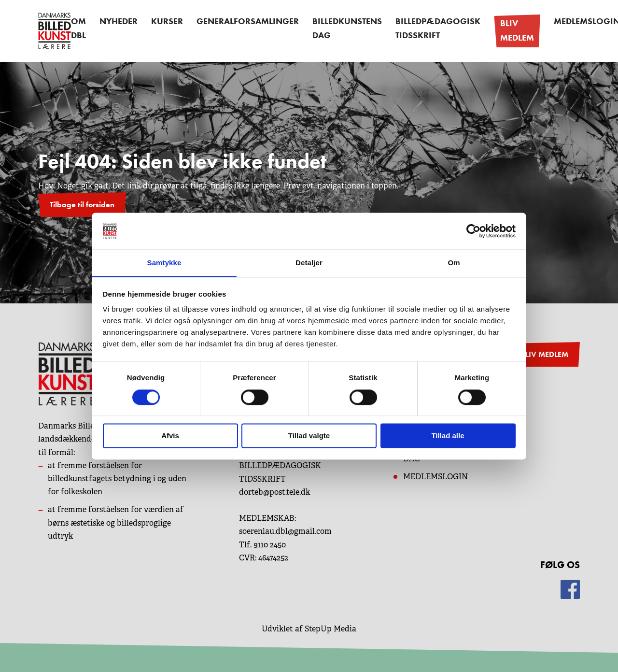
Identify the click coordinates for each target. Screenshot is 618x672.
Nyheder (121, 23)
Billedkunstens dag (330, 30)
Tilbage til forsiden (82, 203)
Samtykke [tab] (164, 263)
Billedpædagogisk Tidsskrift (412, 30)
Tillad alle (448, 436)
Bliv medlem (486, 30)
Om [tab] (454, 263)
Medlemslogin (551, 23)
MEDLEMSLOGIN (435, 475)
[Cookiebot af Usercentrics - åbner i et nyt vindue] (473, 231)
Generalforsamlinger (240, 23)
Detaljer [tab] (309, 263)
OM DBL (80, 30)
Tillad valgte (309, 436)
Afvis (170, 436)
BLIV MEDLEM (544, 352)
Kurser (166, 23)
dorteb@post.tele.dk (274, 490)
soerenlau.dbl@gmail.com (285, 530)
